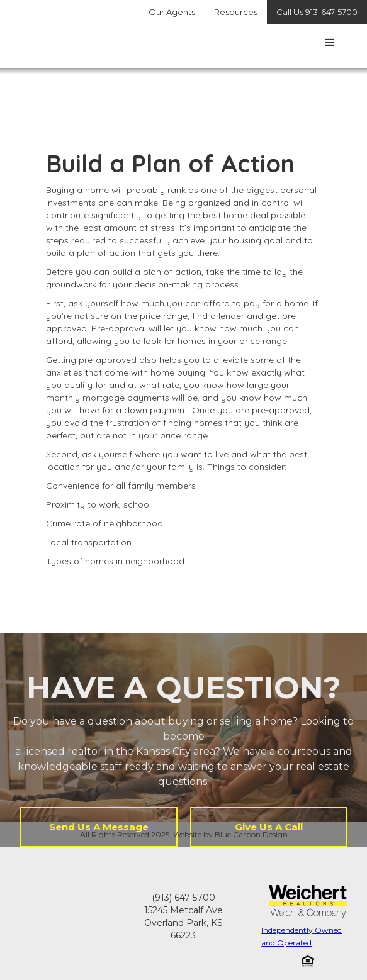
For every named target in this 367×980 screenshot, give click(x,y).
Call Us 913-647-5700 (317, 12)
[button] (330, 43)
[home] (18, 40)
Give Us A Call (269, 827)
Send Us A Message (99, 827)
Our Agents (172, 12)
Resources (236, 12)
